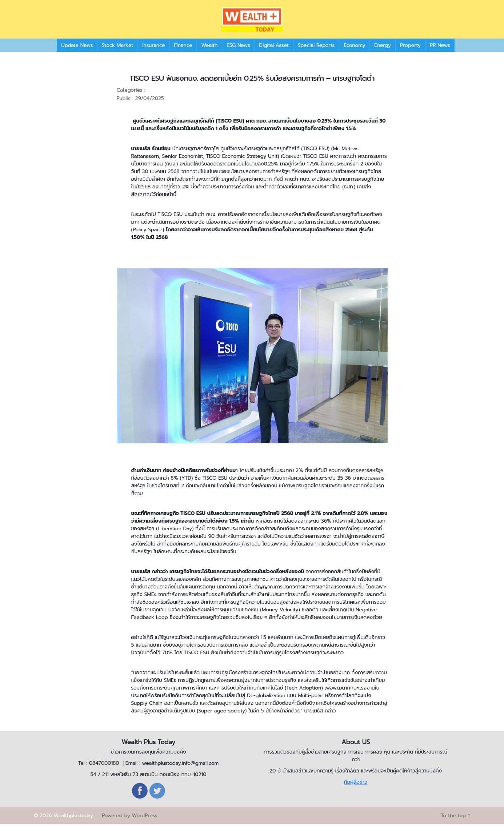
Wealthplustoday (73, 823)
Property (410, 53)
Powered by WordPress (129, 823)
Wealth (209, 53)
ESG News (238, 53)
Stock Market (117, 53)
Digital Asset (274, 53)
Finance (183, 53)
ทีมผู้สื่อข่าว (356, 789)
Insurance (153, 53)
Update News (77, 53)
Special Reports (316, 53)
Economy (354, 53)
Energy (382, 53)
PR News (440, 53)
